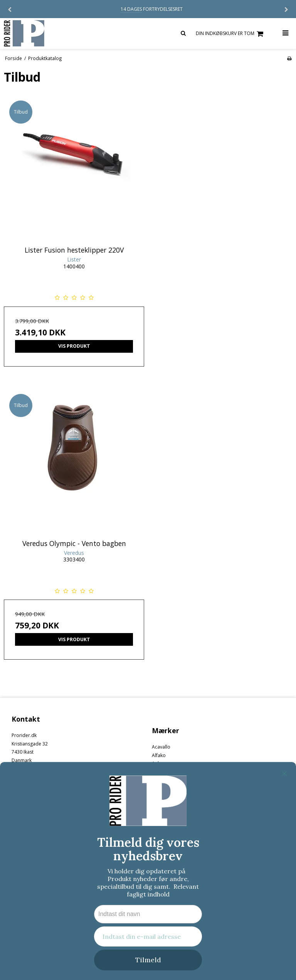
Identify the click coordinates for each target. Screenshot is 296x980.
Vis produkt (74, 346)
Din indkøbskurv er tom (231, 34)
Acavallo (161, 747)
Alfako (159, 755)
